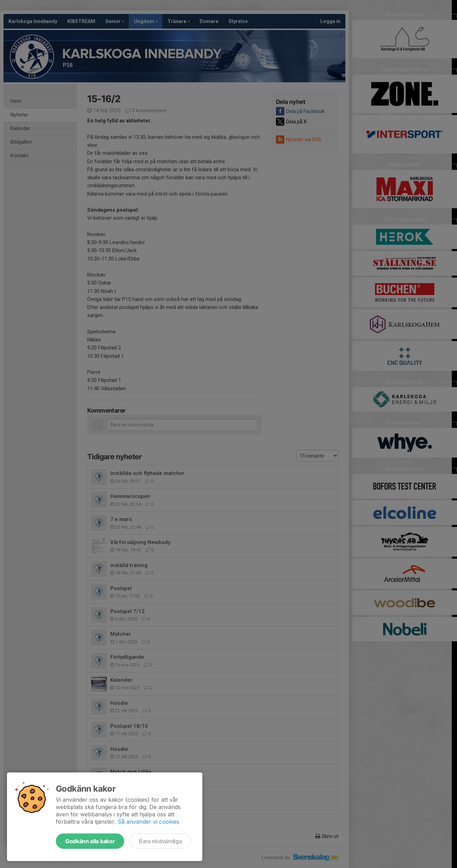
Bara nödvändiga (160, 841)
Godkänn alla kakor (90, 841)
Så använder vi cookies (148, 822)
